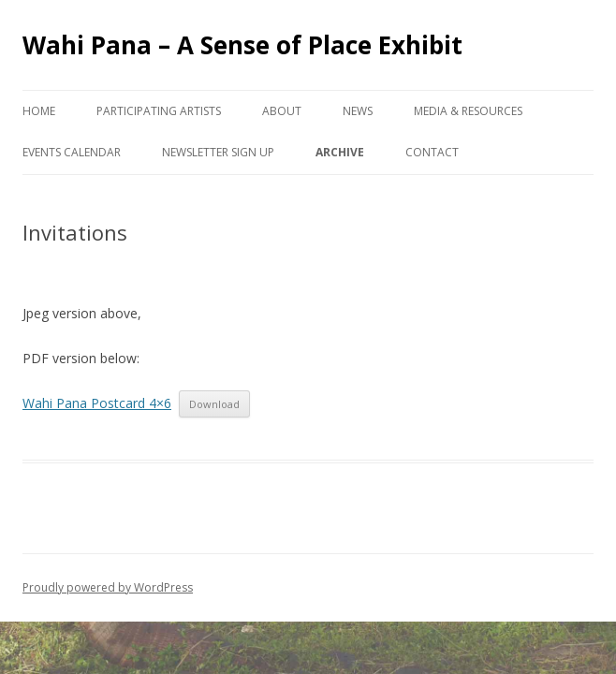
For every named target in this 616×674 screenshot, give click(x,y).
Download (214, 404)
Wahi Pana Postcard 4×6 (97, 403)
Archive (340, 152)
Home (39, 111)
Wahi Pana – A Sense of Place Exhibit (242, 45)
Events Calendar (72, 152)
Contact (432, 152)
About (282, 111)
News (358, 111)
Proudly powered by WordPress (108, 587)
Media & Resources (468, 111)
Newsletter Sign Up (218, 152)
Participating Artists (159, 111)
